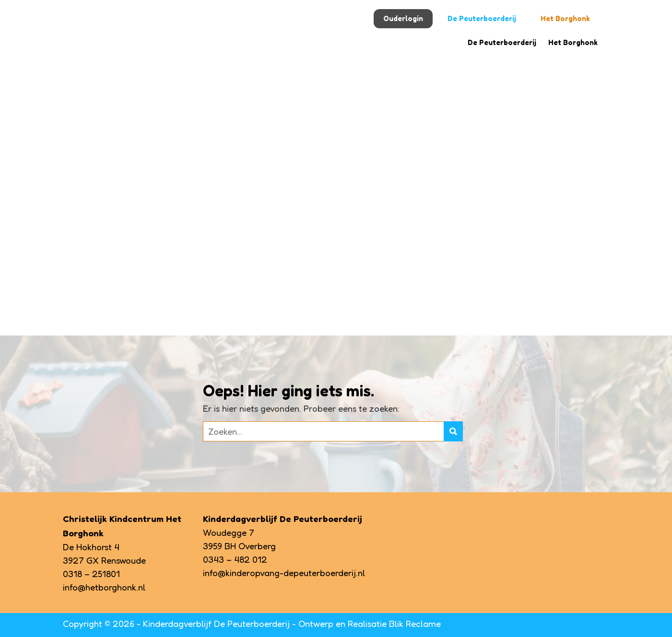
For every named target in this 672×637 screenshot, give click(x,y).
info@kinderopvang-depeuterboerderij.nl (284, 573)
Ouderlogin (403, 18)
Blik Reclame (415, 624)
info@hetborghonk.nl (104, 587)
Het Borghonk (565, 18)
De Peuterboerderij (482, 18)
